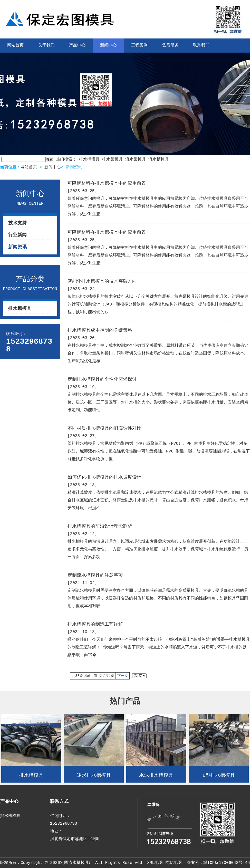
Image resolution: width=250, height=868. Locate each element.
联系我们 (201, 45)
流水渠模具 (136, 160)
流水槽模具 (159, 160)
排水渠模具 (112, 160)
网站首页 (29, 167)
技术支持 (17, 223)
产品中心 (77, 45)
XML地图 (155, 863)
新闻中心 (108, 45)
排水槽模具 (89, 160)
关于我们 (46, 45)
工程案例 (139, 45)
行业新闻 (17, 235)
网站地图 (174, 863)
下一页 (123, 676)
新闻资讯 (17, 247)
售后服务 (170, 45)
